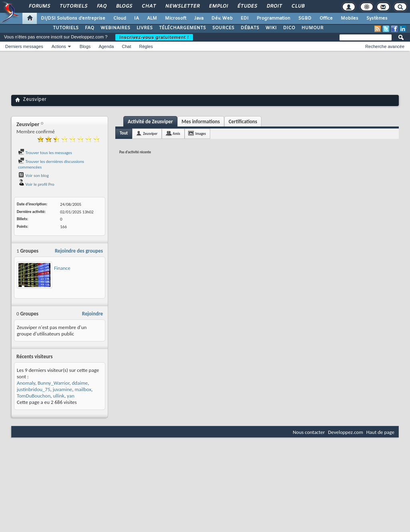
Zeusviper (150, 134)
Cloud (120, 18)
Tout (124, 133)
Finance (62, 268)
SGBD (305, 18)
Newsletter (182, 6)
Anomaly (26, 383)
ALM (152, 18)
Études (247, 6)
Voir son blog (33, 176)
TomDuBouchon (34, 396)
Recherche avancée (385, 46)
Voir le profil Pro (36, 184)
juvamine (63, 389)
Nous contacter (309, 432)
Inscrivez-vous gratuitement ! (154, 37)
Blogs (124, 6)
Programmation (273, 18)
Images (201, 134)
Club (297, 6)
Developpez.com (346, 432)
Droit (274, 6)
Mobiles (350, 18)
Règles (146, 46)
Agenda (106, 46)
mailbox (83, 389)
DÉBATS (250, 28)
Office (326, 18)
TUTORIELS (66, 28)
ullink (59, 396)
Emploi (218, 6)
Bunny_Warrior (53, 383)
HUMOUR (313, 28)
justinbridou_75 (33, 389)
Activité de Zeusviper (150, 121)
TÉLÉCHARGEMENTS (182, 28)
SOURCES (223, 28)
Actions (59, 46)
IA (137, 18)
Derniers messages (24, 46)
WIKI (271, 28)
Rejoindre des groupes (79, 251)
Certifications (243, 121)
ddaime (80, 383)
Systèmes (377, 18)
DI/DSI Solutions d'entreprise (73, 18)
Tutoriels (73, 6)
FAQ (101, 6)
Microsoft (176, 18)
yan (71, 396)
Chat (148, 6)
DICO (289, 28)
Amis (176, 134)
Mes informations (201, 121)
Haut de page (380, 432)
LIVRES (145, 28)
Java (199, 18)
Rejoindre (92, 314)
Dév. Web (222, 18)
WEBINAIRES (115, 28)
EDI (245, 18)
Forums (39, 6)
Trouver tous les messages (45, 153)
